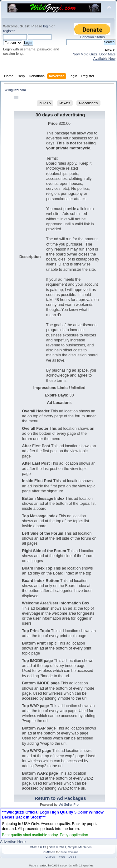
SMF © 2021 (57, 847)
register (9, 31)
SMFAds (49, 852)
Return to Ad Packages (60, 798)
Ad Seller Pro (69, 805)
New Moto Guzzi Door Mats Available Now (94, 56)
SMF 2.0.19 (38, 847)
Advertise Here (13, 842)
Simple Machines (80, 847)
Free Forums (69, 852)
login (47, 26)
